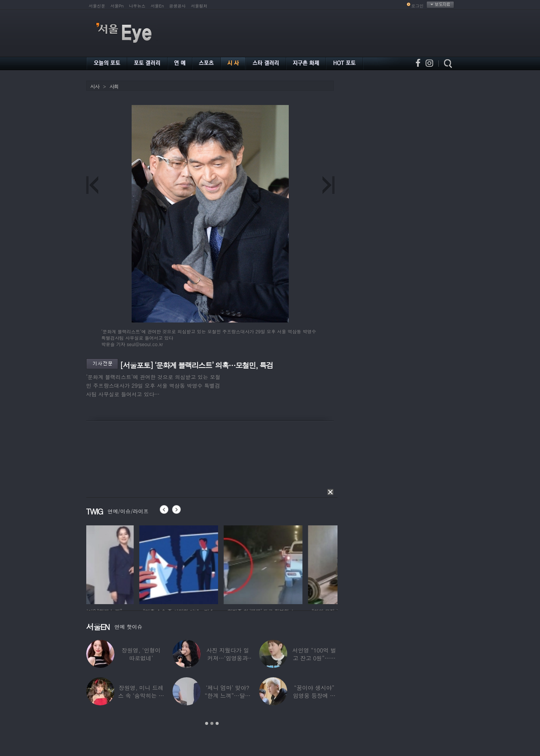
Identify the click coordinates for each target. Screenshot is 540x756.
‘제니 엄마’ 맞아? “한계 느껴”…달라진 (228, 695)
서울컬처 (199, 6)
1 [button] (207, 723)
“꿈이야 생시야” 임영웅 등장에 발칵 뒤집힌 (314, 695)
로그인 (418, 6)
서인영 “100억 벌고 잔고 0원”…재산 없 (314, 658)
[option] (126, 564)
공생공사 (177, 6)
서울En (157, 6)
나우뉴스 (137, 6)
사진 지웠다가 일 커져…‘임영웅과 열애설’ (228, 658)
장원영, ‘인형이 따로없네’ (141, 654)
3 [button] (217, 723)
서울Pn (117, 6)
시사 (95, 86)
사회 (114, 86)
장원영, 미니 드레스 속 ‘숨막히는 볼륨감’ (141, 695)
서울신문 (97, 6)
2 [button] (212, 723)
